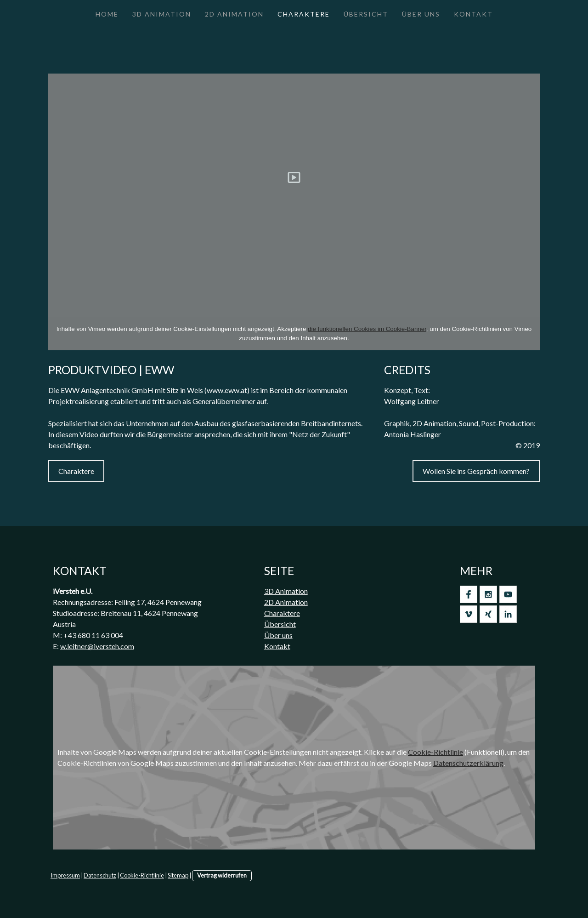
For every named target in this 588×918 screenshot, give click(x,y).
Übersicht (366, 14)
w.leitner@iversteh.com (97, 646)
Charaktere (304, 14)
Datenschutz (100, 875)
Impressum (65, 875)
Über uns (278, 635)
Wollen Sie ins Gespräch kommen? (476, 471)
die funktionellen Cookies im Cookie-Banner (367, 329)
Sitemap (178, 875)
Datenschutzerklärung (468, 763)
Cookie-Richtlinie (435, 752)
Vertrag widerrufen (222, 875)
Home (107, 14)
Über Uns (421, 14)
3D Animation (162, 14)
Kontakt (473, 14)
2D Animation (234, 14)
